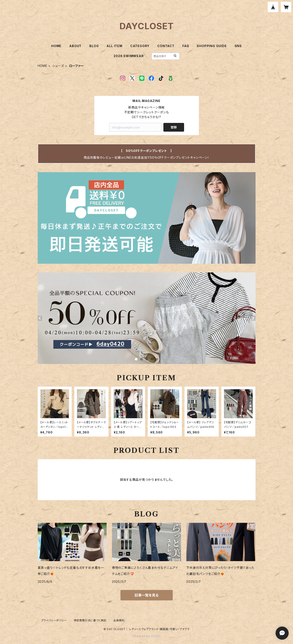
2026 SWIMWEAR (129, 56)
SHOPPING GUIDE (212, 46)
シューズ (58, 66)
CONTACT (166, 46)
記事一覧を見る (147, 595)
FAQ (186, 46)
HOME (56, 46)
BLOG (94, 46)
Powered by (147, 636)
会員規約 (119, 620)
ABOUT (75, 46)
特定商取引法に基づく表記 (90, 620)
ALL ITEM (114, 46)
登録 (174, 127)
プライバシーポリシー (54, 620)
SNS (238, 46)
